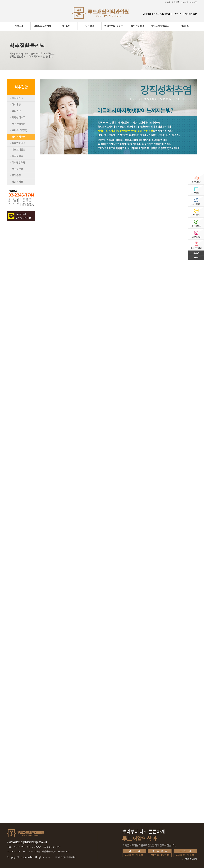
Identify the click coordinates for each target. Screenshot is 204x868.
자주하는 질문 (191, 14)
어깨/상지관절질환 (114, 26)
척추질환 (66, 26)
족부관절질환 (137, 26)
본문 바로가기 (0, 0)
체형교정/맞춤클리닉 (161, 26)
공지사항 (147, 14)
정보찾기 (184, 3)
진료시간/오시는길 (162, 14)
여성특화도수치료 (42, 26)
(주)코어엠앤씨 (65, 858)
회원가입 (175, 3)
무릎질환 (90, 26)
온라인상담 (177, 14)
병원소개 (19, 26)
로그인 (167, 3)
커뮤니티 (185, 26)
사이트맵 (193, 3)
